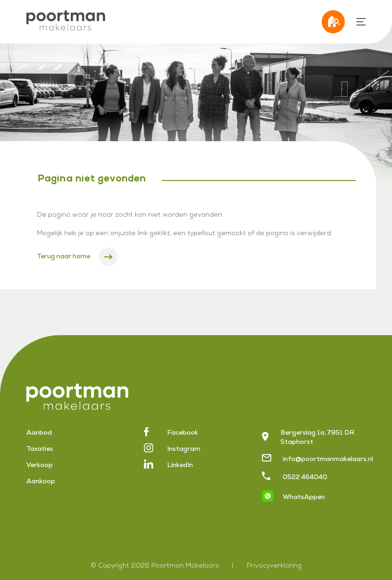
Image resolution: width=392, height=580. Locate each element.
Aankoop (41, 482)
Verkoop (40, 466)
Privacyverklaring (274, 566)
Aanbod (39, 433)
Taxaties (40, 449)
